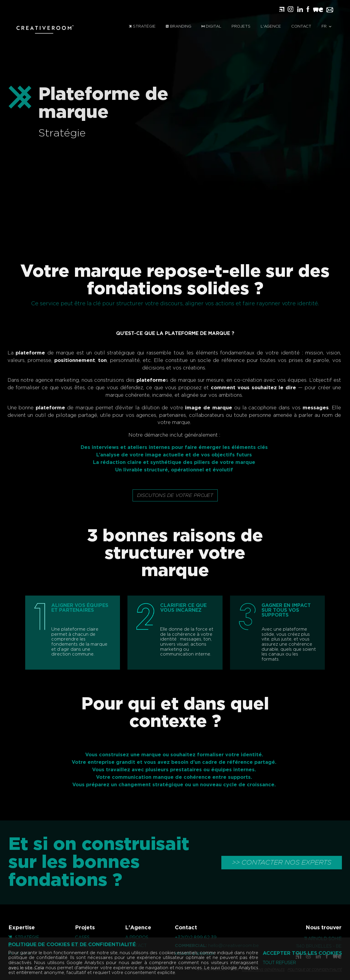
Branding (178, 27)
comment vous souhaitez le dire (244, 388)
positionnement (66, 360)
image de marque (200, 408)
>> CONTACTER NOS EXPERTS (282, 862)
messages (306, 408)
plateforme (21, 353)
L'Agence (271, 27)
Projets (241, 27)
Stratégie (142, 27)
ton (93, 360)
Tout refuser (279, 963)
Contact (301, 27)
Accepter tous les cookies (302, 953)
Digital (211, 27)
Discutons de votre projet (175, 495)
